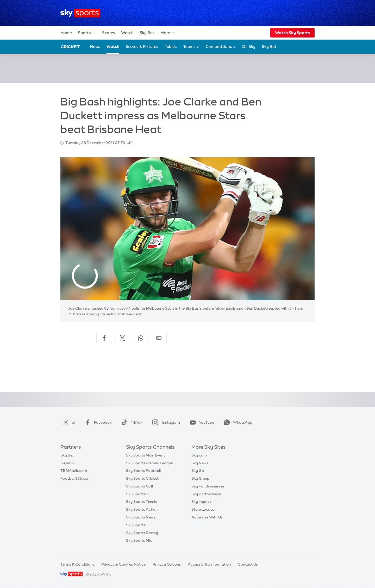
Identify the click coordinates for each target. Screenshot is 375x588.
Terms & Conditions (77, 564)
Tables (171, 46)
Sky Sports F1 (138, 494)
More (168, 33)
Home (66, 33)
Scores (109, 33)
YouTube (201, 422)
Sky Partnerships (206, 494)
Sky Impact (201, 502)
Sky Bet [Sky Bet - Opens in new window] (269, 46)
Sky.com (199, 455)
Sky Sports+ (136, 525)
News (95, 46)
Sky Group (200, 478)
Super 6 (67, 463)
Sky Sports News (141, 517)
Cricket (70, 47)
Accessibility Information (209, 564)
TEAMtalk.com (74, 471)
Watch (127, 33)
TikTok (131, 422)
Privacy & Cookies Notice (123, 564)
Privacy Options (167, 564)
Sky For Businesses (208, 486)
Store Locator (204, 509)
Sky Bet (147, 33)
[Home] (80, 13)
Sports (87, 33)
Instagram (165, 422)
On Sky (249, 46)
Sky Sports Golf (140, 486)
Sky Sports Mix (139, 540)
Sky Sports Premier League (149, 463)
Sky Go (198, 471)
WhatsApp (237, 422)
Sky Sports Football (143, 471)
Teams (191, 47)
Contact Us (248, 564)
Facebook (97, 422)
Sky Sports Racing (142, 533)
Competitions (221, 47)
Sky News (200, 463)
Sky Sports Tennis (141, 502)
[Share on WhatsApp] (141, 338)
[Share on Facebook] (104, 338)
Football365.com (76, 478)
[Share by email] (159, 338)
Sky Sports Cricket (142, 478)
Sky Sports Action (142, 509)
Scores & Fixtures (142, 46)
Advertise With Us (207, 517)
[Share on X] (122, 338)
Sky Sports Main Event (145, 455)
